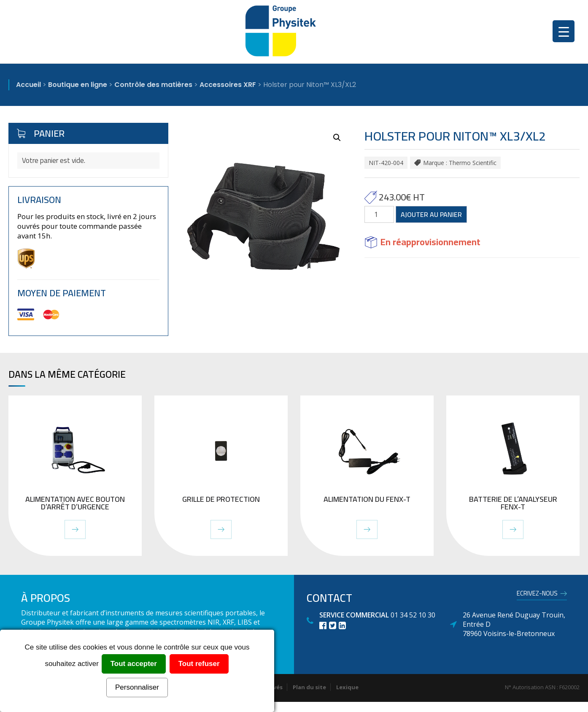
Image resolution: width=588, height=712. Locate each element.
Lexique (347, 687)
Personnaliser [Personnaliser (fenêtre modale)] (137, 687)
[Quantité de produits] (379, 214)
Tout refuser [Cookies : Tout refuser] (199, 664)
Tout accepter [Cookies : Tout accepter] (134, 664)
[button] (337, 138)
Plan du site (309, 687)
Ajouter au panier (431, 214)
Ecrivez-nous (537, 595)
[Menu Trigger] (564, 31)
